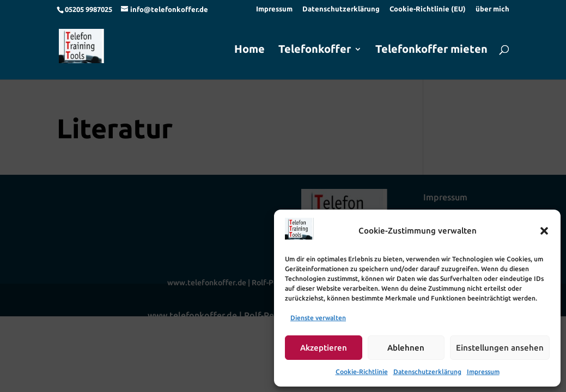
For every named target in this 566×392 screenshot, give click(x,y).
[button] (544, 231)
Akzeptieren (324, 348)
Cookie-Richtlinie (362, 372)
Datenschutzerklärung (427, 372)
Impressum (483, 372)
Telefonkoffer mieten (431, 50)
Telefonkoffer (315, 50)
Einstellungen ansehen (500, 348)
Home (249, 50)
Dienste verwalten (318, 318)
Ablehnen (406, 348)
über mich (492, 9)
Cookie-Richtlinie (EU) (428, 9)
